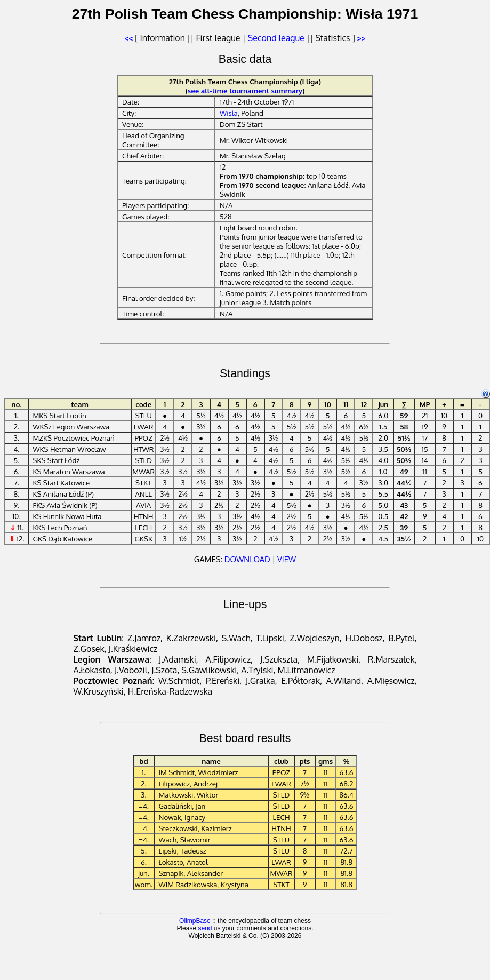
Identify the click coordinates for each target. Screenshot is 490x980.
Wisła (229, 113)
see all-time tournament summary (245, 90)
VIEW (287, 559)
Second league (276, 38)
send (205, 928)
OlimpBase (195, 921)
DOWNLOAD (247, 559)
